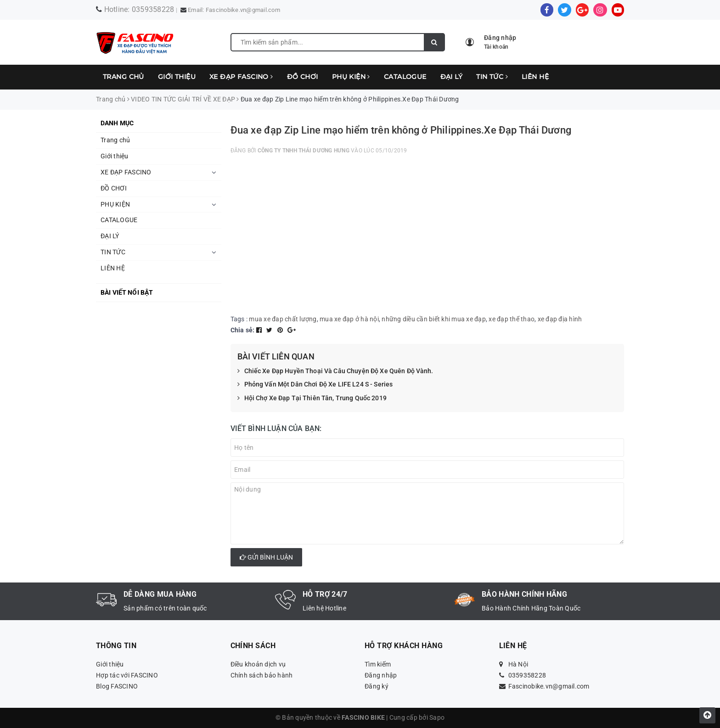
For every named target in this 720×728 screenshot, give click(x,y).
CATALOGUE (405, 77)
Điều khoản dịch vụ (258, 664)
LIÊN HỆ (535, 77)
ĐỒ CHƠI (303, 77)
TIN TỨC (492, 77)
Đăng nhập (381, 675)
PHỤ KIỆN (351, 77)
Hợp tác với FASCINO (127, 675)
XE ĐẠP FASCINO (241, 77)
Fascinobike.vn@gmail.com (243, 10)
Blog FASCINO (117, 686)
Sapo (437, 717)
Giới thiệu (177, 77)
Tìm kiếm (378, 664)
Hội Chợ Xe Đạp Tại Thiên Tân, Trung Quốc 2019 (312, 398)
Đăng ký (377, 686)
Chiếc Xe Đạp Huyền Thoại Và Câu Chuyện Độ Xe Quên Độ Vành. (335, 371)
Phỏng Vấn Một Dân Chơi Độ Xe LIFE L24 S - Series (315, 385)
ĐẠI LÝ (452, 77)
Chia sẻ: (243, 330)
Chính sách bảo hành (262, 675)
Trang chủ (124, 77)
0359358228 (153, 9)
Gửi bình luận (266, 557)
